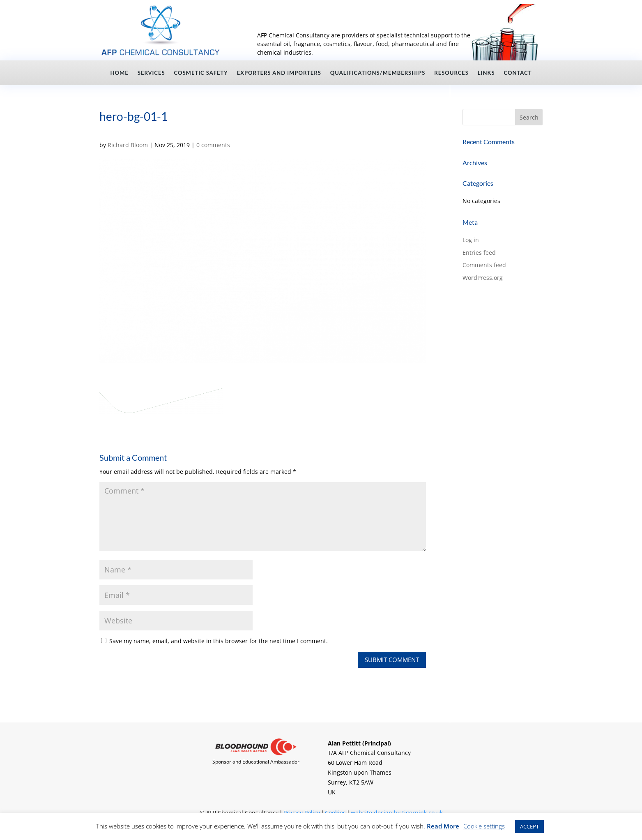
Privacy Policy (302, 813)
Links (486, 73)
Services (151, 73)
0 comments (213, 145)
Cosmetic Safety (201, 73)
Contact (518, 73)
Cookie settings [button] (484, 826)
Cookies (335, 813)
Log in (471, 240)
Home (120, 73)
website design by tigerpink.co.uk (397, 813)
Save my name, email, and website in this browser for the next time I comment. (219, 641)
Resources (451, 73)
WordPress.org (483, 278)
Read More (443, 826)
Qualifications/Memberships (378, 73)
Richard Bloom (128, 145)
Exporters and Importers (279, 73)
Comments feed (484, 265)
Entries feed (479, 253)
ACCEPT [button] (529, 826)
